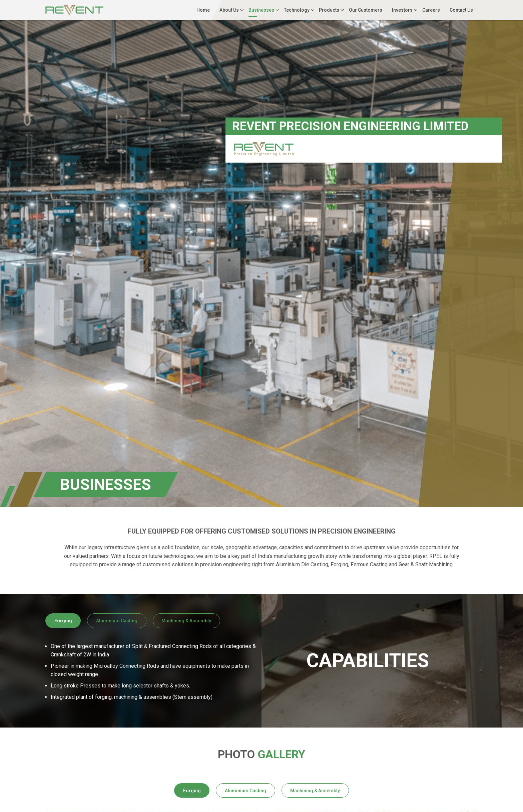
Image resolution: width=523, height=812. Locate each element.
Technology (297, 10)
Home (203, 10)
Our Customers (366, 10)
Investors (402, 10)
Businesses (261, 10)
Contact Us (461, 10)
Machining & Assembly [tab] (186, 621)
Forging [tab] (63, 621)
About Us (229, 10)
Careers (431, 10)
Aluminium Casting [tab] (117, 621)
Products (329, 10)
